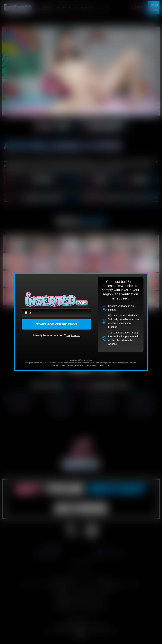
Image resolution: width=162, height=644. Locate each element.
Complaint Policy (92, 365)
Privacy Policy (105, 365)
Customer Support (58, 365)
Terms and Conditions (75, 365)
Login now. (73, 335)
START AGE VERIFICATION (57, 324)
